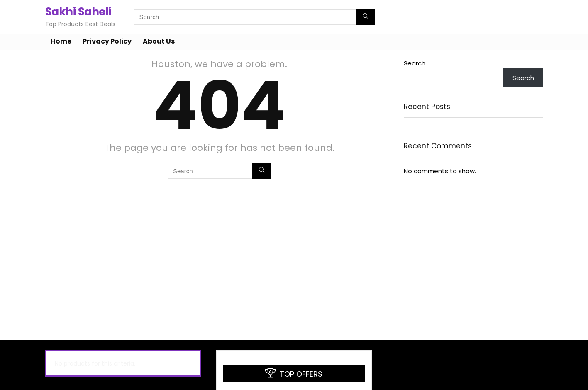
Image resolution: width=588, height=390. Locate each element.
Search (415, 63)
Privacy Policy (107, 41)
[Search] (365, 17)
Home (61, 41)
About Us (159, 41)
